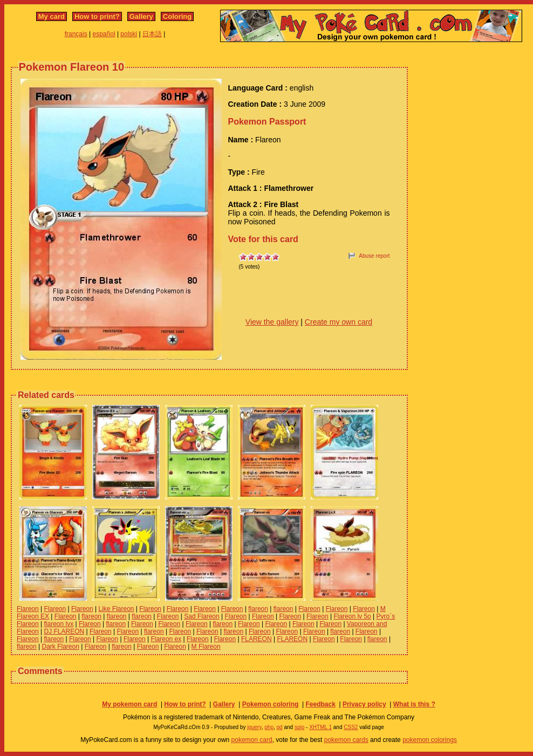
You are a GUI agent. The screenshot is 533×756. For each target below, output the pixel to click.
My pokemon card (129, 704)
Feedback (320, 704)
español (104, 34)
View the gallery (272, 322)
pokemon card (252, 740)
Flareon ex (166, 639)
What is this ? (414, 704)
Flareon (28, 609)
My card (52, 16)
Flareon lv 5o (352, 616)
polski (129, 34)
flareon (258, 609)
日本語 (152, 34)
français (76, 34)
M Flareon (206, 647)
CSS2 (351, 727)
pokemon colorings (430, 740)
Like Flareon (116, 609)
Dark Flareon (61, 647)
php (269, 727)
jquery (254, 727)
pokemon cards (346, 740)
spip (299, 727)
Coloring (177, 16)
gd (280, 727)
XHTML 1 (320, 727)
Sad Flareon (201, 616)
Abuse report (374, 256)
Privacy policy (364, 704)
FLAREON (257, 639)
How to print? (97, 16)
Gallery (141, 16)
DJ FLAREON (64, 631)
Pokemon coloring (271, 704)
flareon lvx (59, 624)
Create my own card (339, 322)
